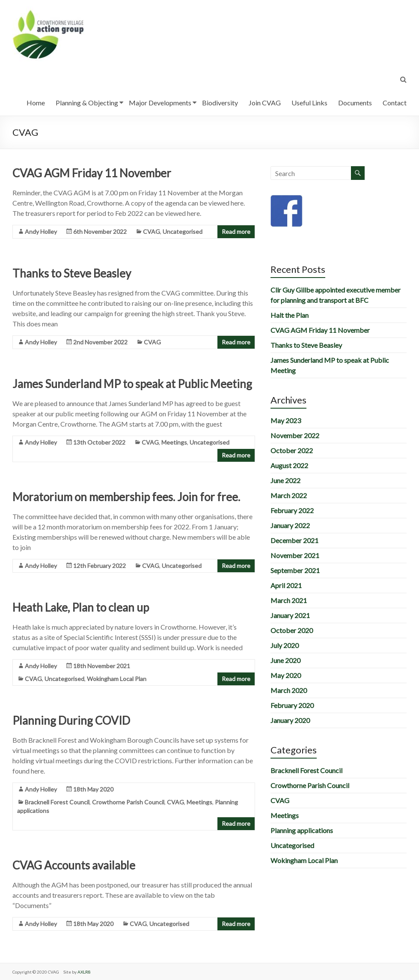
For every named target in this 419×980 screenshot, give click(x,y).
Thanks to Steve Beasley (72, 273)
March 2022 (289, 495)
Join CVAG (265, 103)
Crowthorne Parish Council (128, 802)
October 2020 (292, 630)
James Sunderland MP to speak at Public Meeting (132, 384)
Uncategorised (183, 232)
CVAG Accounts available (74, 865)
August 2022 (289, 465)
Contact (395, 103)
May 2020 (286, 675)
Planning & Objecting (87, 103)
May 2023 (286, 420)
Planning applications (302, 830)
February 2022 (292, 510)
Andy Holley (41, 232)
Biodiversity (220, 103)
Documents (355, 103)
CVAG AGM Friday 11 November (92, 173)
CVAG (152, 232)
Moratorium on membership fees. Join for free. (126, 497)
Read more (236, 232)
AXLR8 (84, 972)
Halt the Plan (290, 315)
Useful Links (309, 103)
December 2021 (294, 540)
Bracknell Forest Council (57, 802)
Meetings (174, 442)
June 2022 (285, 480)
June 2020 (285, 660)
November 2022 (295, 435)
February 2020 (292, 705)
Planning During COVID (71, 720)
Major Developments (160, 103)
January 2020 (290, 720)
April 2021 (286, 585)
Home (36, 103)
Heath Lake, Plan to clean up (81, 607)
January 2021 (290, 615)
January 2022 (290, 525)
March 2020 (289, 690)
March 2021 (289, 600)
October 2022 (292, 450)
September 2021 (295, 570)
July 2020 (285, 645)
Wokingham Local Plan (117, 679)
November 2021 (295, 555)
